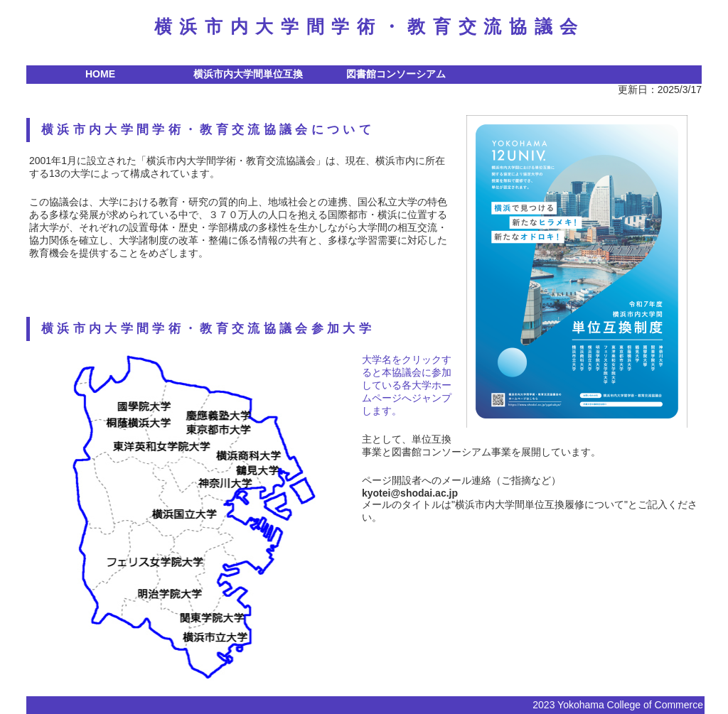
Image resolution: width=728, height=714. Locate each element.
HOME (100, 74)
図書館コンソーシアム (396, 74)
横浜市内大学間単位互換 (248, 74)
